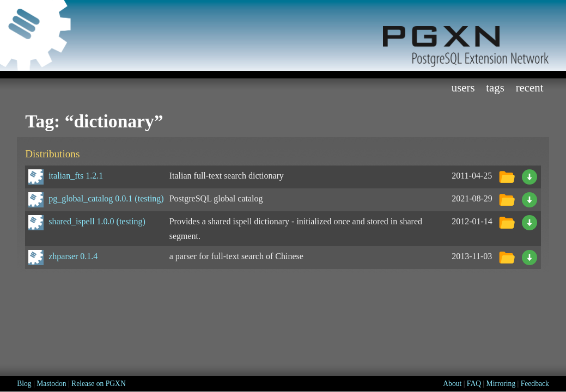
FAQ (474, 384)
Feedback (535, 384)
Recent (530, 87)
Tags (495, 87)
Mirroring (501, 384)
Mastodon (51, 384)
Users (463, 87)
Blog (24, 384)
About (452, 384)
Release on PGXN (99, 384)
